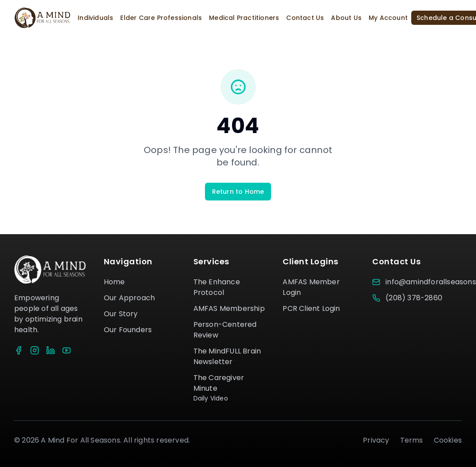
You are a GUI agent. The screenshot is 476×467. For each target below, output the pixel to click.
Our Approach (129, 298)
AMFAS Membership (229, 308)
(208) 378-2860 (414, 298)
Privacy (376, 440)
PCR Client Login (311, 308)
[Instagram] (35, 350)
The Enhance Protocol (217, 287)
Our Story (121, 314)
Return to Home (238, 192)
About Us (346, 18)
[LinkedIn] (51, 350)
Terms (412, 440)
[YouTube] (67, 350)
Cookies (448, 440)
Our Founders (128, 330)
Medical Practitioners (244, 18)
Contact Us (305, 18)
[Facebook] (19, 350)
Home (114, 282)
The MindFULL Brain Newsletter (227, 356)
